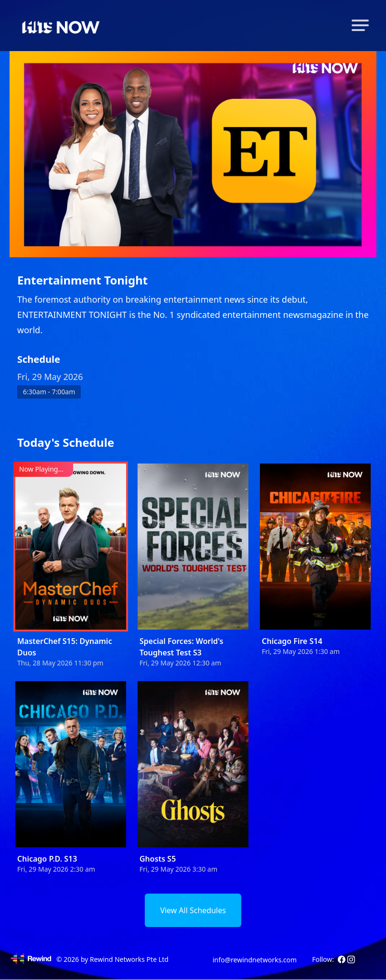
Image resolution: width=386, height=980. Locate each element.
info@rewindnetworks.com (255, 960)
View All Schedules (193, 910)
